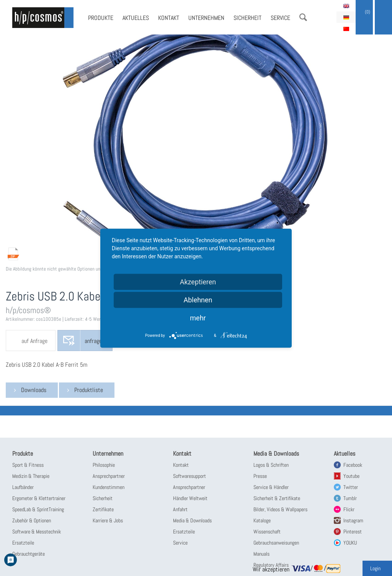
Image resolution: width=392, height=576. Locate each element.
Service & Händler (271, 487)
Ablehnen (198, 299)
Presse (260, 476)
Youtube (351, 476)
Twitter (351, 487)
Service (280, 18)
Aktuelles (136, 18)
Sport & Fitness (28, 465)
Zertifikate (103, 509)
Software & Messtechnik (37, 532)
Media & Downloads (192, 520)
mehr (198, 318)
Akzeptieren (198, 281)
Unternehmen (206, 18)
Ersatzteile (23, 543)
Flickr (349, 509)
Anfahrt (180, 509)
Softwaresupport (189, 476)
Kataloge (262, 520)
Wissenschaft (267, 532)
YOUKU (350, 543)
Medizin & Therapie (31, 476)
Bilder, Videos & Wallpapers (280, 509)
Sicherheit (247, 18)
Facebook (353, 465)
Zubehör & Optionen (32, 520)
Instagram (353, 520)
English (346, 6)
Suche (303, 17)
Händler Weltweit (190, 498)
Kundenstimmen (109, 487)
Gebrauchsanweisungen (276, 543)
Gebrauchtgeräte (29, 554)
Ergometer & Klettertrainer (39, 498)
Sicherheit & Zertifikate (277, 498)
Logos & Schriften (271, 465)
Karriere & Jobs (108, 520)
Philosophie (104, 465)
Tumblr (350, 498)
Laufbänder (23, 487)
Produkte (101, 18)
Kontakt (169, 18)
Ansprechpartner (109, 476)
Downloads (34, 390)
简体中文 (346, 29)
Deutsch (346, 17)
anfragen (95, 341)
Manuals (261, 554)
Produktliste (89, 390)
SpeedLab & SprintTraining (38, 509)
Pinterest (353, 532)
